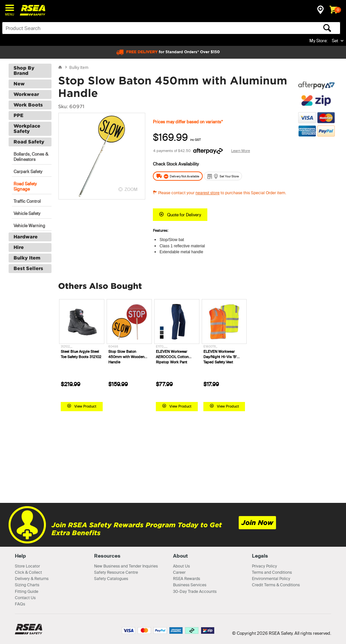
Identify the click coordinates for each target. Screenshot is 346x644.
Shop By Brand (24, 70)
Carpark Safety (28, 171)
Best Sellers (28, 268)
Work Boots (28, 105)
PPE (18, 115)
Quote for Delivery (184, 214)
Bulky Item (27, 258)
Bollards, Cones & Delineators (31, 156)
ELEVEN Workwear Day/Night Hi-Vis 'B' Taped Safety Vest (220, 357)
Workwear (26, 94)
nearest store (208, 192)
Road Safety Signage (25, 186)
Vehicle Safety (27, 213)
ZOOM (131, 189)
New (19, 83)
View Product (85, 406)
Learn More (241, 150)
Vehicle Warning (29, 225)
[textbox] (134, 28)
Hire (19, 247)
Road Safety (29, 141)
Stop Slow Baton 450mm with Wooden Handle (126, 357)
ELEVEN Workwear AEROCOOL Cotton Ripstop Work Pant (172, 357)
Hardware (26, 236)
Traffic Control (27, 201)
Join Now (257, 523)
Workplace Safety (27, 128)
